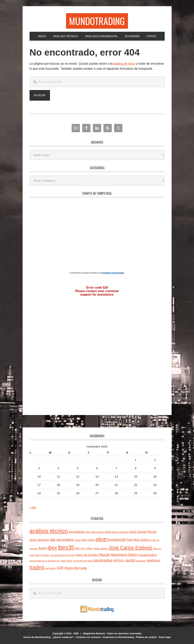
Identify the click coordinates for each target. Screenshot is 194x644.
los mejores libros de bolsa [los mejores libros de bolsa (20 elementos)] (63, 555)
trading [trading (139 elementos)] (37, 567)
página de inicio (124, 64)
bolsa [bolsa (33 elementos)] (108, 532)
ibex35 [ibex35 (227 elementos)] (66, 547)
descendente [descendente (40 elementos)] (65, 540)
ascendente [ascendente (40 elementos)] (77, 532)
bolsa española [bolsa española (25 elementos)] (120, 532)
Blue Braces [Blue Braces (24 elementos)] (98, 532)
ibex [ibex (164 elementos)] (52, 548)
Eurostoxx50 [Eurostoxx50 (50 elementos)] (117, 540)
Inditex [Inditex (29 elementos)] (89, 548)
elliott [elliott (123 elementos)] (101, 539)
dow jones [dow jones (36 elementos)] (88, 540)
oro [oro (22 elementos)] (58, 561)
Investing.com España (113, 273)
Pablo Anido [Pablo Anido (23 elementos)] (66, 561)
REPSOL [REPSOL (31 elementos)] (119, 561)
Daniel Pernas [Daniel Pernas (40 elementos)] (147, 532)
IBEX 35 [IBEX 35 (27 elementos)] (79, 548)
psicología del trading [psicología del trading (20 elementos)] (83, 561)
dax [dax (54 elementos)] (53, 540)
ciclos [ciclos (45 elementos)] (133, 532)
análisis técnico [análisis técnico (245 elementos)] (49, 531)
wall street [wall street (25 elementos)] (50, 568)
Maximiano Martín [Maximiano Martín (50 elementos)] (124, 555)
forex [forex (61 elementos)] (43, 548)
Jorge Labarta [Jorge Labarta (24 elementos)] (101, 549)
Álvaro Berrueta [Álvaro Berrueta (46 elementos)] (75, 568)
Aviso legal (165, 637)
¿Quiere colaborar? (63, 637)
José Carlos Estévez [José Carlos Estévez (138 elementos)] (130, 548)
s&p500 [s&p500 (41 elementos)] (130, 560)
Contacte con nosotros (88, 637)
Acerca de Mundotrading (37, 637)
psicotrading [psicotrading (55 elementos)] (103, 560)
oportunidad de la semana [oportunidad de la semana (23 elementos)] (43, 561)
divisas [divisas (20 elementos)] (78, 540)
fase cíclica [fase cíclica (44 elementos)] (141, 540)
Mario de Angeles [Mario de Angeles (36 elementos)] (87, 555)
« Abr (33, 507)
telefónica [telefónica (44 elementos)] (153, 560)
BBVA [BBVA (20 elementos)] (88, 532)
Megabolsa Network (94, 634)
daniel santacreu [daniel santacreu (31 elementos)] (39, 540)
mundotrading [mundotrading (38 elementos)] (148, 555)
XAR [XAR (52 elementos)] (60, 568)
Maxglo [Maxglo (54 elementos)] (105, 555)
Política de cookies (146, 637)
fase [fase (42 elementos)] (130, 540)
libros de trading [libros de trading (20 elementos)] (42, 555)
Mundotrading (97, 21)
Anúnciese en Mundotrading (118, 637)
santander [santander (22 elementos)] (141, 561)
